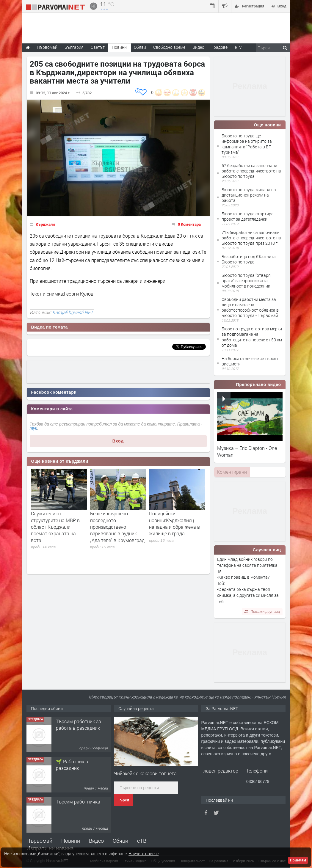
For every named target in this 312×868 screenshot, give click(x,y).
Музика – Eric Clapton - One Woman (247, 451)
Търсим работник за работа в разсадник (79, 725)
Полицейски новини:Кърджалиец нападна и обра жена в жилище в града (174, 523)
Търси (124, 800)
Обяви (120, 841)
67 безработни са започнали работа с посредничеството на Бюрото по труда (251, 171)
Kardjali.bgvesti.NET (73, 312)
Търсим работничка (78, 802)
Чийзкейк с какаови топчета (145, 773)
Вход (118, 441)
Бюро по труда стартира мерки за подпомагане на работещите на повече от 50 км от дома (252, 337)
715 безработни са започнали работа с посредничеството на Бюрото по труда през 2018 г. (251, 238)
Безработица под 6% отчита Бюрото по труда (249, 259)
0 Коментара (189, 224)
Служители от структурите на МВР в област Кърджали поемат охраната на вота (55, 527)
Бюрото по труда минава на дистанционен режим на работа (249, 195)
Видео (96, 841)
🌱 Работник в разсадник (72, 765)
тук (33, 428)
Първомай (39, 841)
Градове (220, 47)
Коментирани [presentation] (232, 472)
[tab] (232, 472)
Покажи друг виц (262, 611)
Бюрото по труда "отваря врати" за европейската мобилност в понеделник (246, 281)
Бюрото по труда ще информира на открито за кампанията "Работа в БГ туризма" (247, 144)
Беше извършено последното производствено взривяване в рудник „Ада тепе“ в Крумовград (117, 527)
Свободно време (169, 47)
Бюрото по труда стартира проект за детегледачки (248, 216)
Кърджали (45, 224)
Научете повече (144, 854)
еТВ (142, 841)
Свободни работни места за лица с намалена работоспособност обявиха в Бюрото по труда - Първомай (250, 307)
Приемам (298, 860)
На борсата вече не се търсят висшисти (250, 361)
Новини (119, 47)
